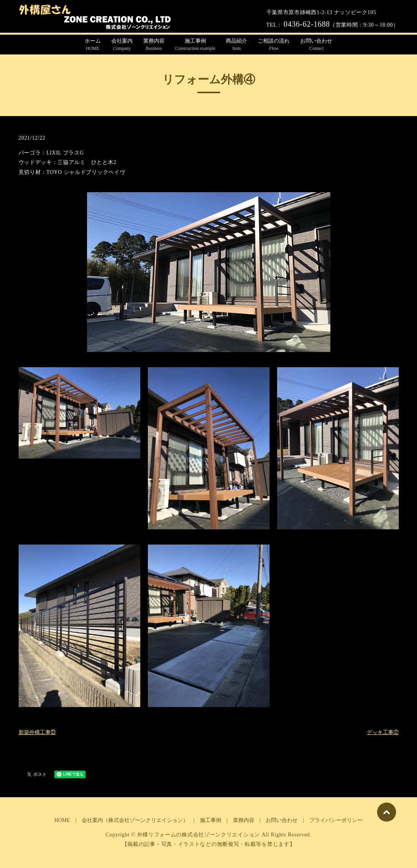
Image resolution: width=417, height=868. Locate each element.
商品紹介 (236, 45)
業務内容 (154, 45)
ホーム (93, 45)
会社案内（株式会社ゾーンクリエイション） (135, 820)
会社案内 (122, 45)
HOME (62, 820)
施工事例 (195, 45)
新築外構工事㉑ (37, 732)
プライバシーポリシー (336, 820)
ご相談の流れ (274, 45)
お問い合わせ (316, 45)
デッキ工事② (383, 732)
